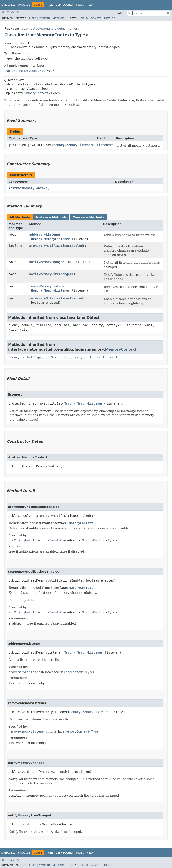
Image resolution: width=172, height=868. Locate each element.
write (89, 357)
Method (58, 18)
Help (90, 5)
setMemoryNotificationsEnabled (56, 298)
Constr (44, 18)
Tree (49, 5)
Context (11, 71)
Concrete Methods (89, 217)
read (66, 357)
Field (33, 18)
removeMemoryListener (48, 286)
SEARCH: (121, 13)
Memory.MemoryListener (73, 145)
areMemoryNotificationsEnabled (56, 246)
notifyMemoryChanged (47, 262)
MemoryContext (31, 71)
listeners (105, 145)
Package (24, 5)
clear (13, 357)
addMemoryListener (45, 234)
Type (112, 540)
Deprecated (64, 5)
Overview (8, 5)
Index (80, 5)
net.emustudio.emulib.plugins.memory (50, 29)
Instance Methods (51, 217)
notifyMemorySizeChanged (50, 274)
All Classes (10, 12)
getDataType (32, 357)
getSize (52, 357)
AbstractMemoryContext (28, 188)
